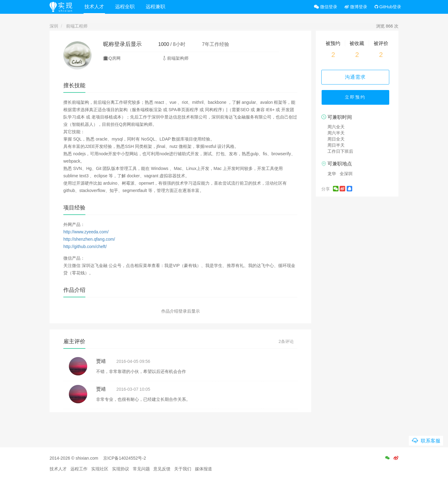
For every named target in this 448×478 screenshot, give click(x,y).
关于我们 (183, 469)
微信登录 (326, 7)
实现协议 (121, 469)
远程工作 (79, 469)
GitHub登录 (388, 7)
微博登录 (356, 7)
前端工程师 (77, 26)
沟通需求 (357, 77)
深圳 (54, 26)
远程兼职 (156, 7)
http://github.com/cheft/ (85, 247)
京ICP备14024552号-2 (125, 458)
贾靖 (101, 361)
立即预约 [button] (357, 98)
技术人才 (95, 7)
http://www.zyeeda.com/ (86, 232)
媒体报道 (203, 469)
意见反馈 (162, 469)
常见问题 (141, 469)
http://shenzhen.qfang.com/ (89, 239)
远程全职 (126, 7)
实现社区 (100, 469)
